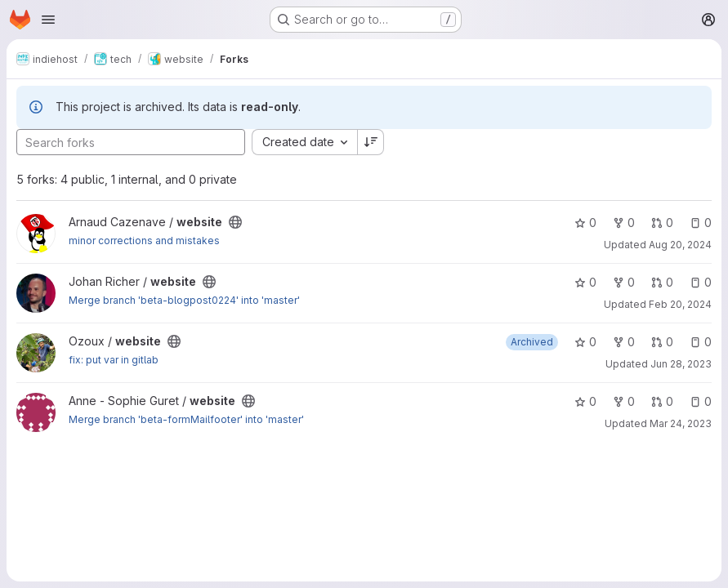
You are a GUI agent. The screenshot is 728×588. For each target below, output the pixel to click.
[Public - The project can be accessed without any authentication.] (235, 222)
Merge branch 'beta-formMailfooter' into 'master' (186, 419)
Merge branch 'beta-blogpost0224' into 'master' (184, 300)
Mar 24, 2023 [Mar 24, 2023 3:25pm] (681, 423)
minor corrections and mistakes (144, 241)
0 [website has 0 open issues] (701, 223)
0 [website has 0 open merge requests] (662, 223)
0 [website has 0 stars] (585, 223)
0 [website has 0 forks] (624, 223)
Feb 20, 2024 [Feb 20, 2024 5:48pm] (680, 304)
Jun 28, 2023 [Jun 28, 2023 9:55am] (681, 364)
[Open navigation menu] (48, 20)
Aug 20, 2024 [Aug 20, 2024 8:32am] (680, 245)
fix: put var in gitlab (114, 360)
